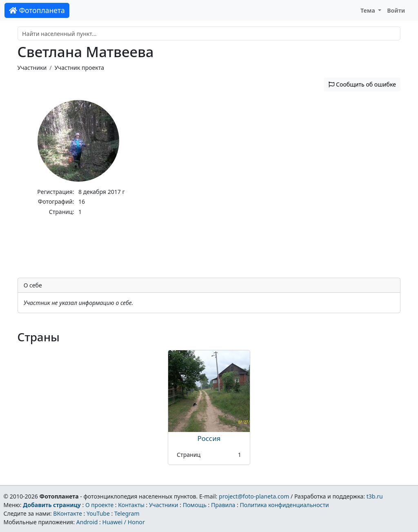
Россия (209, 438)
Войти (396, 10)
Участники (32, 68)
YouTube (98, 513)
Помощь (195, 505)
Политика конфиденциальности (285, 505)
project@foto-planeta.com (254, 496)
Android (87, 522)
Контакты (131, 505)
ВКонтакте (68, 513)
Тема (369, 10)
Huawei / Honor (123, 522)
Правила (223, 505)
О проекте (99, 505)
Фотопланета (37, 10)
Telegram (127, 513)
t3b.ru (375, 496)
